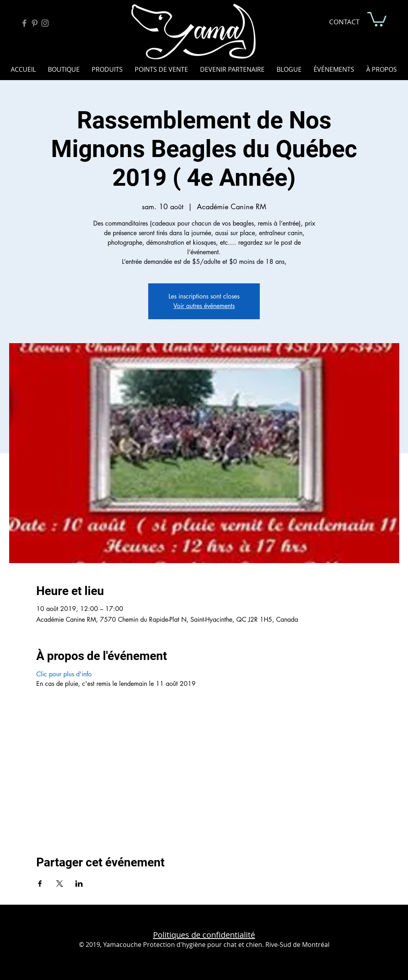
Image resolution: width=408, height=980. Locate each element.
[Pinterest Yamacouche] (35, 23)
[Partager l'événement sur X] (60, 884)
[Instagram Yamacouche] (45, 23)
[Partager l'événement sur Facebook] (40, 884)
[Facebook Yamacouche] (24, 23)
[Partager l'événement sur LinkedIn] (79, 884)
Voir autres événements (204, 306)
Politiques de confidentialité (204, 935)
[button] (377, 18)
